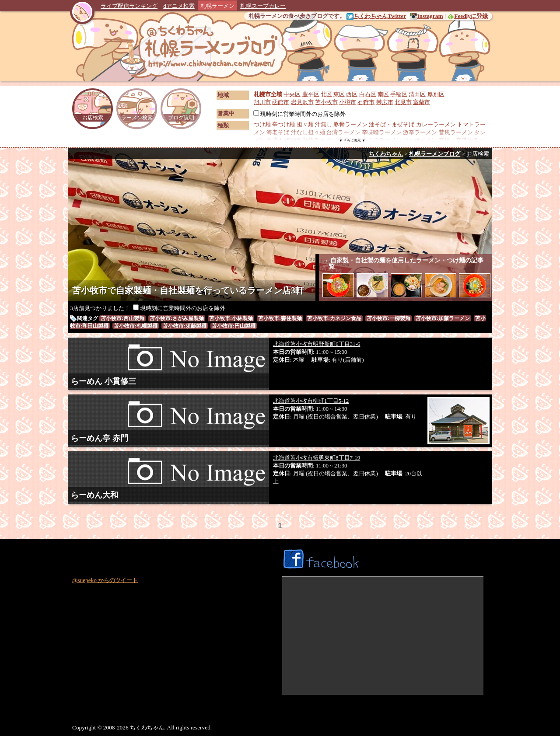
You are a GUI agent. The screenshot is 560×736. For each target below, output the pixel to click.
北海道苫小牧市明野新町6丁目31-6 (317, 344)
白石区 (368, 94)
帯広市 (385, 102)
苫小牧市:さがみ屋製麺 (177, 318)
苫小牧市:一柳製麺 (388, 318)
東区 (339, 94)
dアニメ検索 (179, 6)
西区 (352, 94)
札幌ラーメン (217, 6)
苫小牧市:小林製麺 (231, 318)
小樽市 (348, 102)
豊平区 (311, 94)
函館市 (281, 102)
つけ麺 (262, 124)
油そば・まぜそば (392, 124)
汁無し (324, 124)
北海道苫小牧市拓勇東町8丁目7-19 (317, 458)
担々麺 (305, 124)
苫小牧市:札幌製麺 (136, 326)
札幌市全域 (268, 94)
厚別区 (436, 94)
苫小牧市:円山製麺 (234, 326)
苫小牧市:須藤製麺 (185, 326)
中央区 (292, 94)
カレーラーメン (436, 124)
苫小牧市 (326, 102)
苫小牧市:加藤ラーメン (443, 318)
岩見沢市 (302, 102)
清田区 (417, 94)
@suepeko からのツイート (105, 580)
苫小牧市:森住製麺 (280, 318)
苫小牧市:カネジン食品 (334, 318)
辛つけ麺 (283, 124)
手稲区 (399, 94)
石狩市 (366, 102)
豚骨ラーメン (350, 124)
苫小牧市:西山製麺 (122, 318)
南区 (383, 94)
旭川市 (262, 102)
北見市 (403, 102)
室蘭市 (422, 102)
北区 (326, 94)
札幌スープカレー (263, 6)
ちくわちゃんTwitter (376, 16)
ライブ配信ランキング (129, 6)
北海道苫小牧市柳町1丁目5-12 (311, 401)
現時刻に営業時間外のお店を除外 (299, 114)
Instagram (426, 16)
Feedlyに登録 (467, 16)
